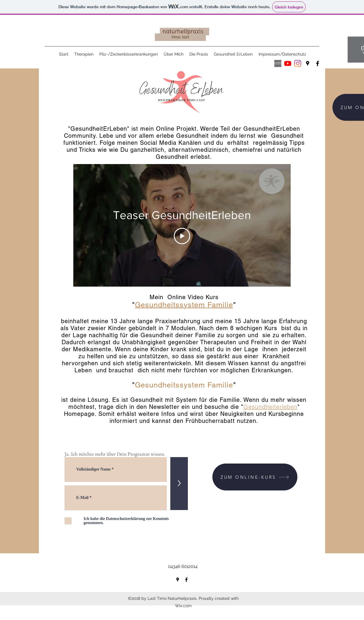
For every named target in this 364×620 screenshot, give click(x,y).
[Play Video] (182, 236)
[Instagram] (298, 63)
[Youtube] (288, 63)
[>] (179, 484)
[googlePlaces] (308, 63)
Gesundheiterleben (270, 407)
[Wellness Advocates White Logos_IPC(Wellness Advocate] (278, 63)
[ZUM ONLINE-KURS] (255, 477)
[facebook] (318, 63)
